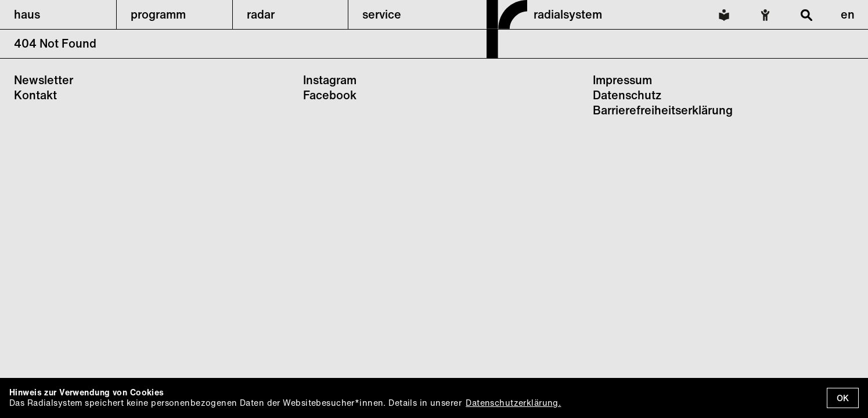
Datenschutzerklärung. (513, 403)
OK (843, 398)
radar (261, 14)
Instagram (330, 80)
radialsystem (568, 14)
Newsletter (44, 80)
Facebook (330, 95)
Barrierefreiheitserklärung (663, 110)
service (382, 14)
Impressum (622, 80)
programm (158, 14)
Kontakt (35, 95)
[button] (58, 15)
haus (27, 14)
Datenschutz (627, 95)
